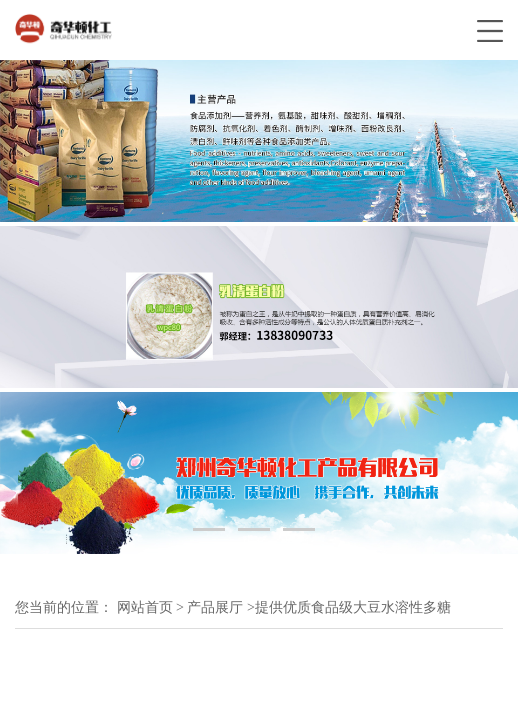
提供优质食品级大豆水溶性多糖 (353, 607)
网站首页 (145, 607)
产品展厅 (215, 607)
